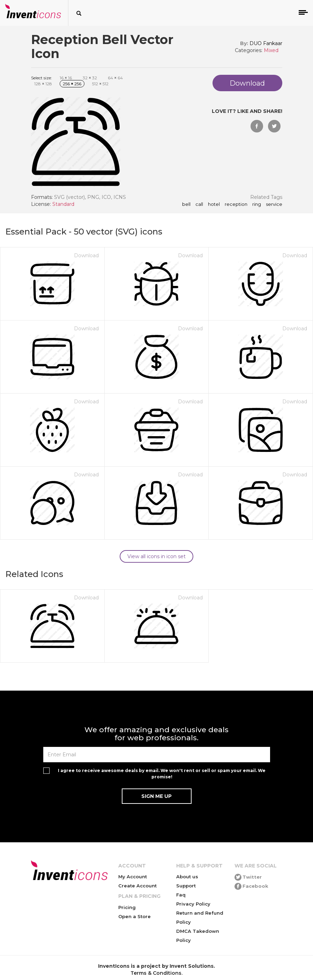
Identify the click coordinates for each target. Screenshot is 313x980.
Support (186, 886)
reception (236, 204)
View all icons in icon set (156, 556)
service (274, 204)
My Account (133, 877)
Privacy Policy (193, 904)
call (199, 204)
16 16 (66, 78)
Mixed (271, 50)
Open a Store (135, 916)
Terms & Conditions (156, 973)
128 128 (43, 84)
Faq (181, 895)
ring (257, 204)
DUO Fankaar (266, 43)
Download (86, 255)
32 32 (90, 78)
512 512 (100, 84)
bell (186, 204)
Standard (63, 204)
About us (187, 877)
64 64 (115, 78)
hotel (214, 204)
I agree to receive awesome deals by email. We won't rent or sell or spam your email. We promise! (162, 773)
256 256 (72, 84)
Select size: (42, 78)
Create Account (137, 886)
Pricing (127, 907)
